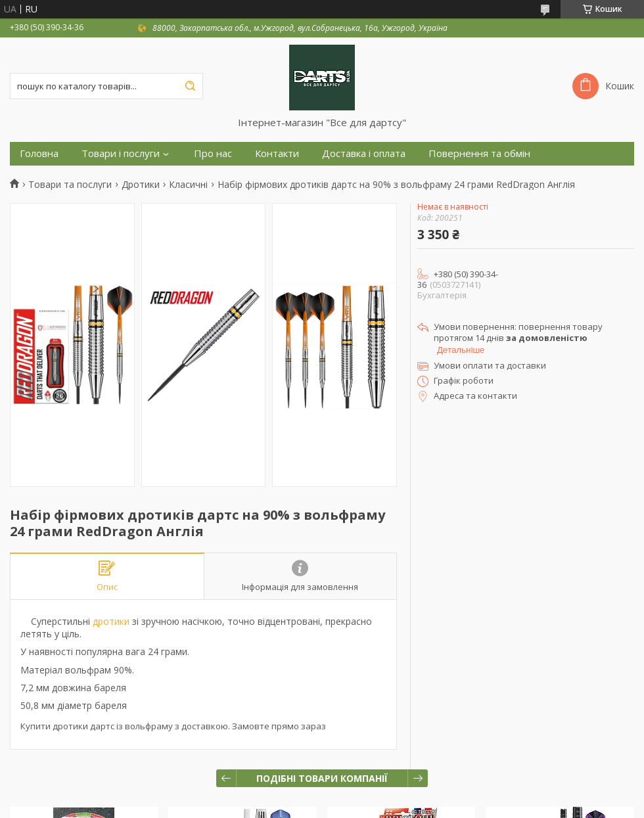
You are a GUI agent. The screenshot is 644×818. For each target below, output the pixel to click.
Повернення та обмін (479, 153)
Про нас (213, 153)
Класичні (188, 185)
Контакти (277, 153)
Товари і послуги (121, 153)
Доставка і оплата (364, 153)
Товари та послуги (70, 185)
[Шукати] (190, 86)
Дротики (141, 185)
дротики (111, 621)
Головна (39, 153)
